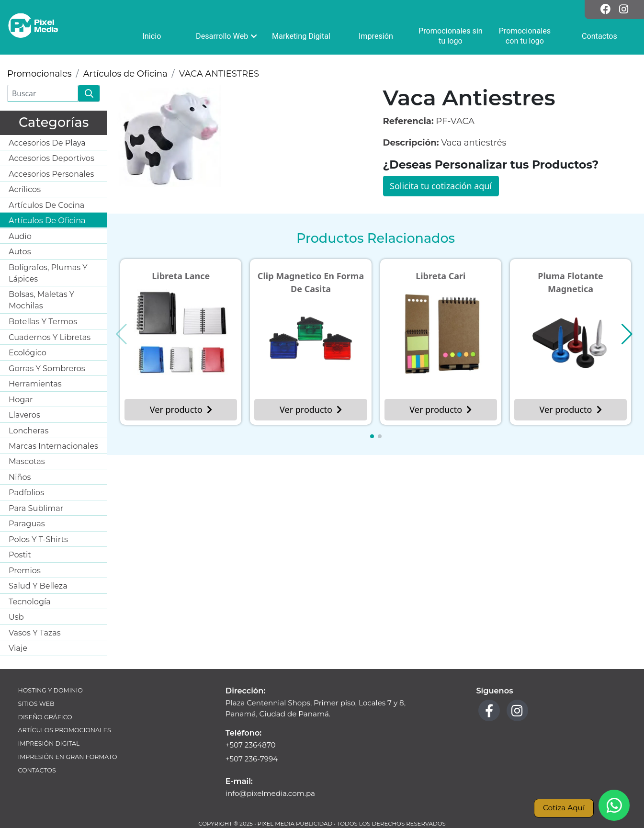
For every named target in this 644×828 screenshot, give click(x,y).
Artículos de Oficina (125, 74)
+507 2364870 (251, 745)
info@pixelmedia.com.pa (270, 793)
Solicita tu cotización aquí (441, 186)
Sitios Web (36, 704)
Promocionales (40, 74)
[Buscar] (43, 93)
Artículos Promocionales (65, 730)
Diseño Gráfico (45, 717)
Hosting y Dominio (51, 690)
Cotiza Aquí (564, 808)
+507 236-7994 (252, 759)
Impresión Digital (49, 743)
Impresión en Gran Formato (68, 757)
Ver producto (181, 409)
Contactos (37, 770)
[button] (372, 436)
